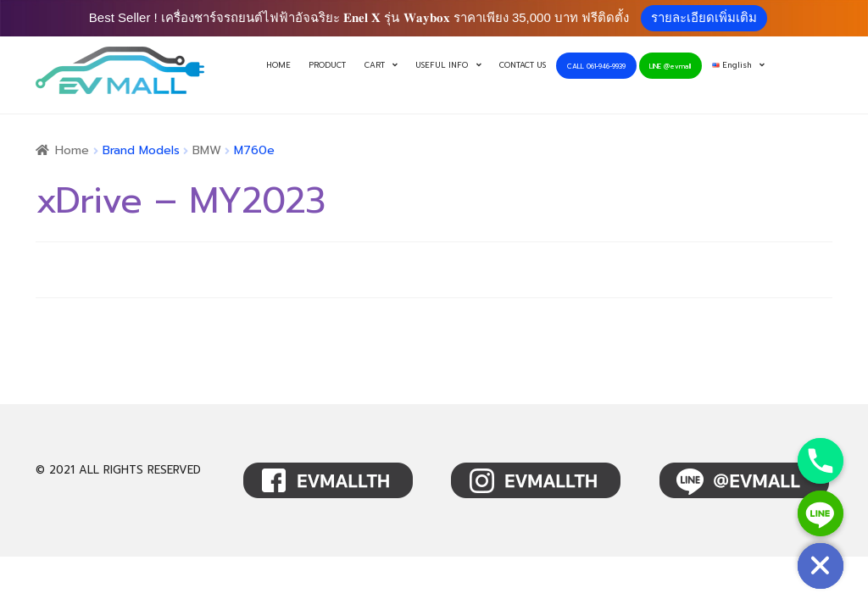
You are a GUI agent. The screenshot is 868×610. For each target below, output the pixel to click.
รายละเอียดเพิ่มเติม (704, 17)
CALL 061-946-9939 (596, 66)
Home (72, 150)
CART (375, 65)
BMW (207, 150)
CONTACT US (523, 65)
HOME (278, 65)
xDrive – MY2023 (180, 201)
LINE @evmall (670, 66)
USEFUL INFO (442, 65)
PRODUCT (327, 65)
